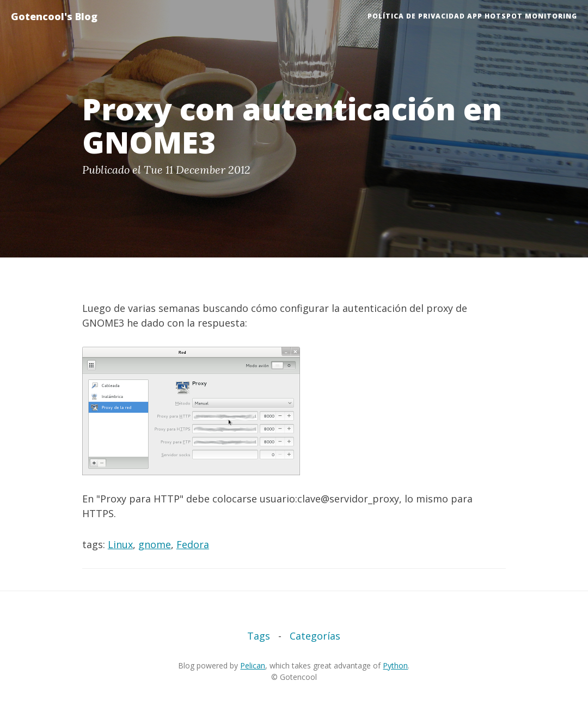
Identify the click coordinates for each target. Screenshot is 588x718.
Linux (120, 544)
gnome (155, 544)
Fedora (193, 544)
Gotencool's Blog (54, 16)
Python (395, 665)
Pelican (253, 665)
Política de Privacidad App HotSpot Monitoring (472, 16)
